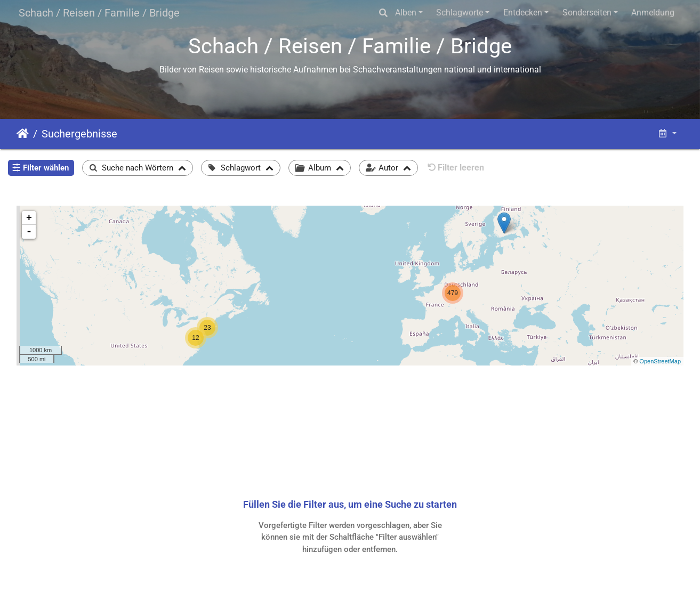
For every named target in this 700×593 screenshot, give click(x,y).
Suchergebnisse (79, 134)
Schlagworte (460, 13)
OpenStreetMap (660, 361)
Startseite (23, 134)
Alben (406, 13)
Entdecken (523, 13)
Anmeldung (653, 13)
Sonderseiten (587, 13)
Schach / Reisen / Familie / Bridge (99, 13)
